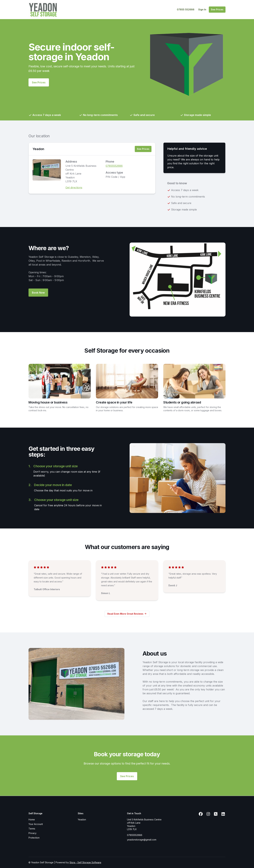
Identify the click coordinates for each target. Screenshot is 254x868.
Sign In (202, 9)
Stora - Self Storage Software (85, 862)
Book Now (38, 293)
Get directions (74, 187)
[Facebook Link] (201, 814)
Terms (32, 829)
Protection (34, 838)
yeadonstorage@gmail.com (142, 840)
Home (32, 820)
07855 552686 (186, 9)
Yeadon (38, 149)
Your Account (36, 824)
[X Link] (216, 814)
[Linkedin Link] (223, 814)
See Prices (217, 9)
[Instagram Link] (208, 814)
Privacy (32, 833)
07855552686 (114, 166)
